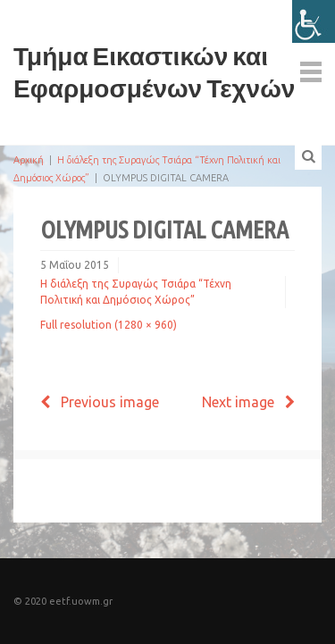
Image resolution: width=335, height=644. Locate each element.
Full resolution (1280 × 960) (109, 325)
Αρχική (29, 160)
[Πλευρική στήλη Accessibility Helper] (314, 21)
